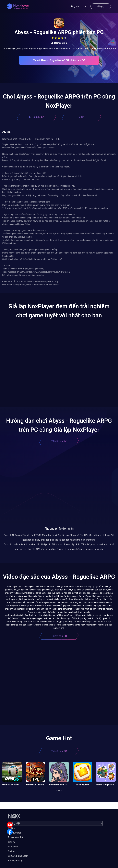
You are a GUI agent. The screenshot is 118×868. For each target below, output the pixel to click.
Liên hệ (12, 842)
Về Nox (12, 828)
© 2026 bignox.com (18, 856)
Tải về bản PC (37, 117)
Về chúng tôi (14, 833)
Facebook (13, 847)
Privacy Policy (15, 861)
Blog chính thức (16, 837)
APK (81, 117)
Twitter (12, 851)
